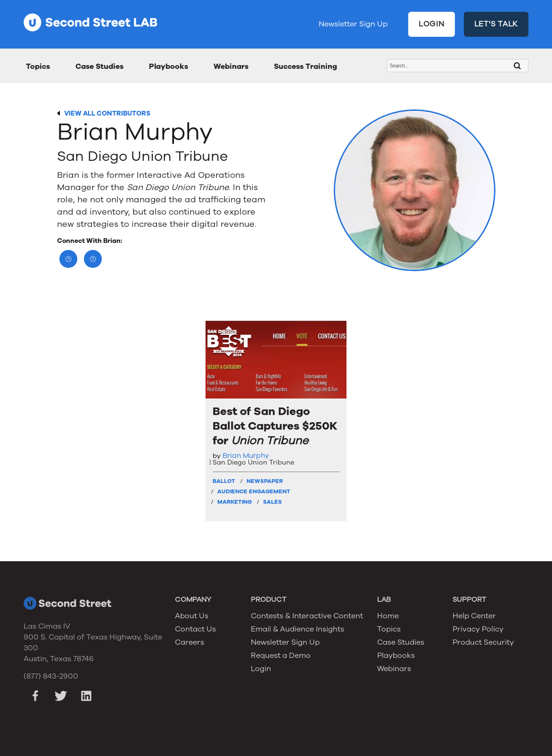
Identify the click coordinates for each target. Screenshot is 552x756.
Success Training (305, 66)
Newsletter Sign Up (353, 24)
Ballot (224, 481)
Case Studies (99, 66)
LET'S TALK (496, 24)
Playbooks (169, 66)
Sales (272, 502)
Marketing (235, 502)
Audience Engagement (254, 491)
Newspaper (265, 481)
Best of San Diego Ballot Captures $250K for (275, 426)
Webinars (231, 66)
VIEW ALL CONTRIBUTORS (107, 113)
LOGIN (432, 24)
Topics (38, 66)
